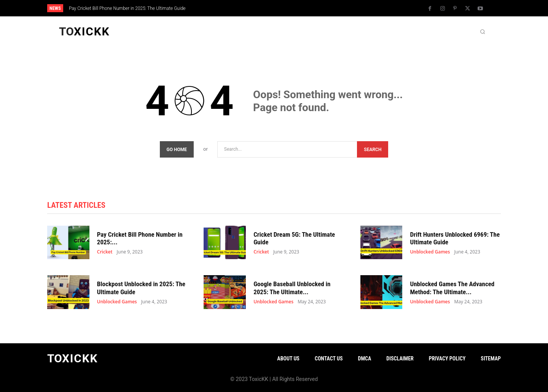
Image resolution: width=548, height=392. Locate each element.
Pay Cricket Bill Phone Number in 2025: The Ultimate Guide (127, 8)
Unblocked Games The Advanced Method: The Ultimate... (452, 288)
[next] (299, 8)
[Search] (373, 149)
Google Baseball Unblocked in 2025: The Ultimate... (292, 288)
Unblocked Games (430, 252)
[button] (483, 32)
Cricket (105, 252)
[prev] (287, 8)
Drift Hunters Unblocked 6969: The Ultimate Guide (455, 238)
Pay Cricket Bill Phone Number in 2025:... (140, 238)
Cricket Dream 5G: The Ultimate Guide (294, 238)
